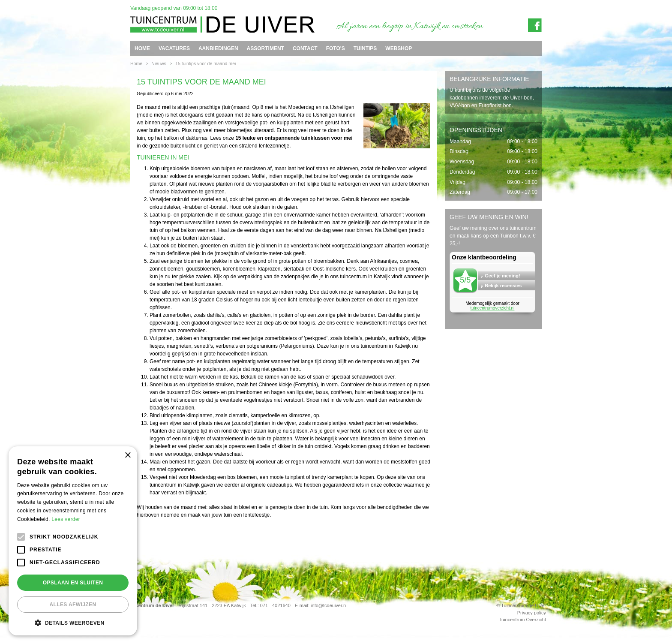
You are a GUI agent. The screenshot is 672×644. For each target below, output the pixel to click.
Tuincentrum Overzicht (522, 620)
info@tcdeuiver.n (328, 605)
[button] (73, 623)
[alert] (73, 541)
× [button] (127, 456)
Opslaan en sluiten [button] (73, 583)
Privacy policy (532, 613)
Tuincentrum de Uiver (150, 605)
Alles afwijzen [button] (73, 605)
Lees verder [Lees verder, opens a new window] (66, 519)
